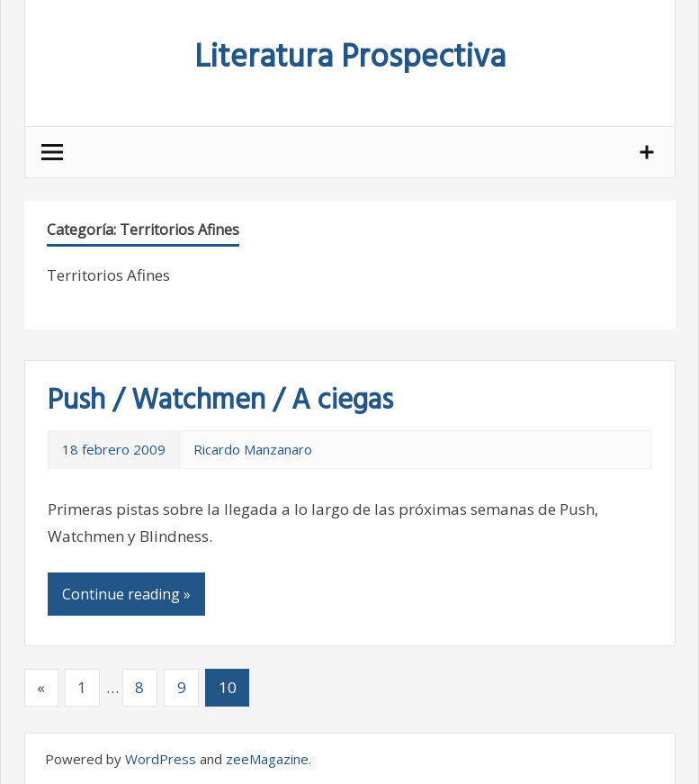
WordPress (161, 759)
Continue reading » (126, 594)
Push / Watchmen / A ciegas (220, 401)
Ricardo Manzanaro (253, 449)
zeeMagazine (267, 759)
